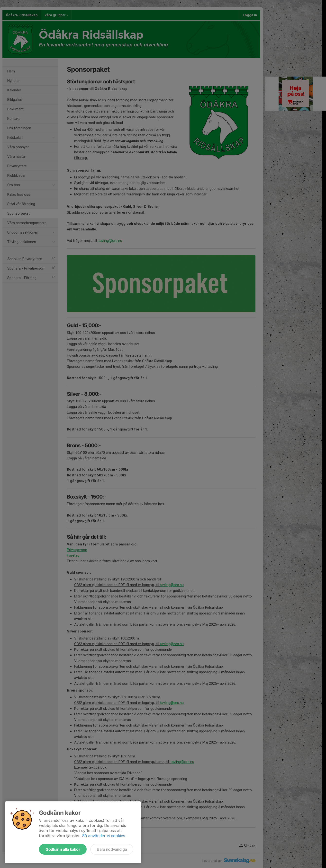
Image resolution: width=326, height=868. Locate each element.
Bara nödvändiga (112, 849)
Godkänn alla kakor (63, 849)
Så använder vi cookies (104, 836)
